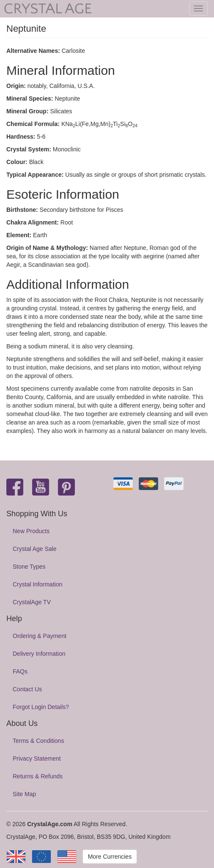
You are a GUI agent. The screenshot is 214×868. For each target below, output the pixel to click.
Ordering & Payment (40, 636)
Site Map (24, 794)
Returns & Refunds (38, 776)
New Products (31, 531)
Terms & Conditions (38, 741)
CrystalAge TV (32, 602)
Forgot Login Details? (41, 707)
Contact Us (27, 689)
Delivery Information (39, 654)
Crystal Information (37, 584)
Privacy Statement (37, 758)
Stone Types (29, 567)
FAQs (20, 671)
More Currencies (110, 857)
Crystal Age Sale (35, 549)
